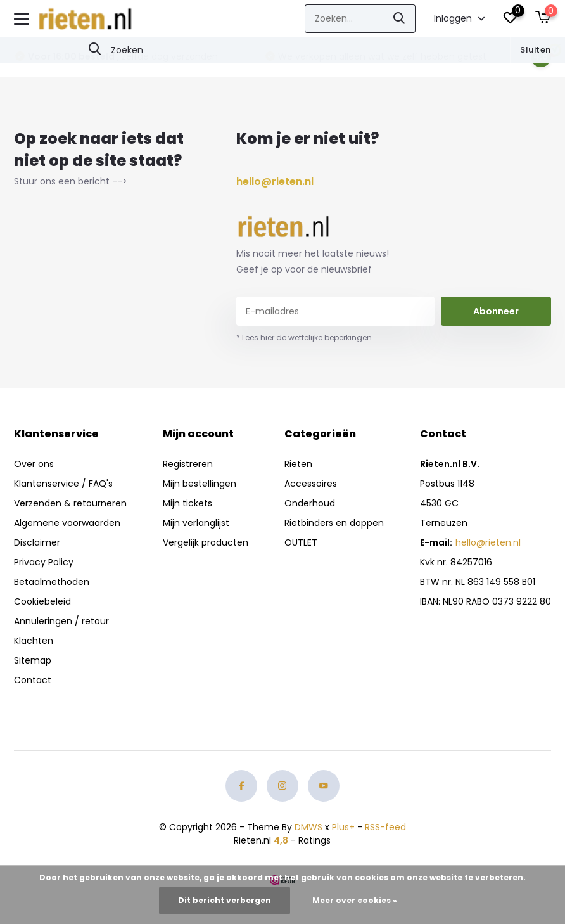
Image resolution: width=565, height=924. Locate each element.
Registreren (188, 464)
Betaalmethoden (52, 582)
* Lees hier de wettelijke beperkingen (304, 337)
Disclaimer (37, 542)
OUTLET (301, 542)
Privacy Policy (44, 562)
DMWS (308, 827)
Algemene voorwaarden (67, 523)
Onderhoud (310, 503)
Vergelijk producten (206, 542)
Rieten (298, 464)
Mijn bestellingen (200, 484)
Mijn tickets (187, 503)
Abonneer (496, 311)
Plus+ (343, 827)
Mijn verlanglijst (196, 523)
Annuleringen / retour (61, 621)
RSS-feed (385, 827)
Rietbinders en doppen (334, 523)
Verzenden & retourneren (70, 503)
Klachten (34, 641)
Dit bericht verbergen (225, 900)
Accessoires (311, 484)
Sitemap (33, 660)
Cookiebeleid (42, 601)
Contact (33, 680)
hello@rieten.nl (275, 182)
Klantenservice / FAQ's (63, 484)
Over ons (34, 464)
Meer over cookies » (355, 900)
